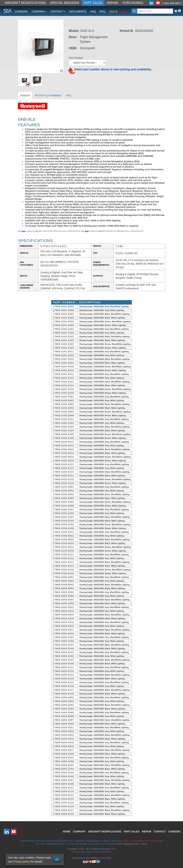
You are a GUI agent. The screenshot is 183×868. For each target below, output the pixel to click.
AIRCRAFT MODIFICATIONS (25, 3)
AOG (124, 11)
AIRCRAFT (105, 831)
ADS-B (113, 11)
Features (25, 95)
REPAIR (113, 3)
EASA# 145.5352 (67, 844)
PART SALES (93, 3)
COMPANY (79, 831)
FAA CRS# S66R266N (46, 844)
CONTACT (160, 831)
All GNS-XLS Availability (48, 95)
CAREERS (21, 11)
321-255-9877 (136, 841)
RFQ (102, 11)
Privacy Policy (78, 852)
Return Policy (93, 852)
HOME (67, 831)
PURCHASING (133, 3)
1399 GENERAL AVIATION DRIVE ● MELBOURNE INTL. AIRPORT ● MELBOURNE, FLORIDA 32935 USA (71, 841)
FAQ (93, 11)
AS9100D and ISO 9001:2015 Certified (96, 844)
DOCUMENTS (78, 11)
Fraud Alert (106, 852)
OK (57, 860)
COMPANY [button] (39, 11)
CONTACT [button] (58, 11)
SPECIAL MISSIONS (65, 3)
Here (24, 231)
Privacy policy (21, 861)
